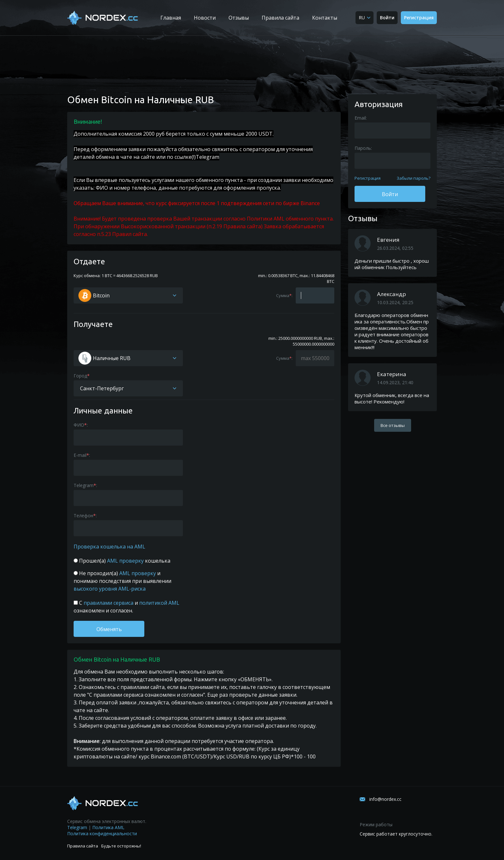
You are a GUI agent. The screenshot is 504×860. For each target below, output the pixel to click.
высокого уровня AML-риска (110, 589)
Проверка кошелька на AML (109, 547)
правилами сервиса (108, 603)
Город (80, 376)
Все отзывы (393, 425)
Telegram (207, 157)
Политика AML (108, 827)
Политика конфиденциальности (102, 833)
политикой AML (159, 603)
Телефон (83, 516)
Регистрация (419, 18)
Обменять (109, 629)
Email (360, 118)
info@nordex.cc (385, 799)
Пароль (363, 148)
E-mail (80, 455)
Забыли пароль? (414, 178)
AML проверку (125, 561)
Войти (387, 18)
